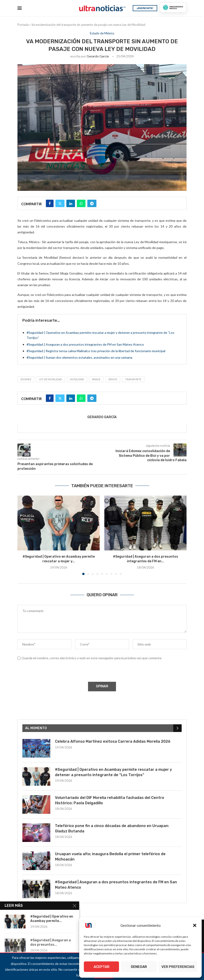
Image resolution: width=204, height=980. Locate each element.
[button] (195, 925)
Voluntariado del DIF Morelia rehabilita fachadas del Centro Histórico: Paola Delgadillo (110, 800)
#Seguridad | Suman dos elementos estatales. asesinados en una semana (79, 357)
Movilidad (77, 379)
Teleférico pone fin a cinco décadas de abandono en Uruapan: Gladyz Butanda (112, 828)
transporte (133, 379)
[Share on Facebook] (50, 203)
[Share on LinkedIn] (71, 203)
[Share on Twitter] (60, 203)
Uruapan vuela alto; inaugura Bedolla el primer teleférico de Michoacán (110, 856)
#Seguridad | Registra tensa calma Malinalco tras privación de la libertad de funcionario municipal (96, 351)
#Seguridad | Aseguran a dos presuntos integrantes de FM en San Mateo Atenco (85, 344)
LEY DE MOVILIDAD (51, 379)
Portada (23, 25)
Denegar (139, 967)
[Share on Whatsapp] (81, 203)
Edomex (26, 379)
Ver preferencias (178, 967)
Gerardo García (98, 56)
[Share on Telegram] (92, 203)
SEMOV (113, 379)
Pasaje (96, 379)
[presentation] (53, 672)
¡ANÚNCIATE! (145, 8)
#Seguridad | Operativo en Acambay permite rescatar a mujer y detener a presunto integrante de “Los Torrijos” (113, 772)
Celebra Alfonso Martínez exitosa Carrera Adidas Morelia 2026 (113, 741)
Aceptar (102, 967)
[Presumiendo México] (173, 7)
